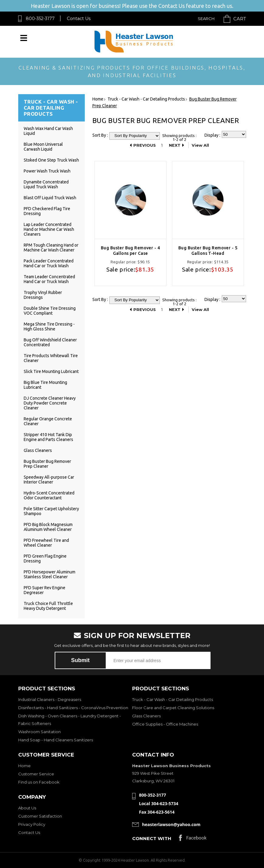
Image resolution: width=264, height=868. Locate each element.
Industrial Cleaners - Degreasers (50, 699)
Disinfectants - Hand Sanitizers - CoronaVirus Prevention (73, 708)
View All (200, 145)
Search (206, 19)
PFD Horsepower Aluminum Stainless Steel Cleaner (50, 574)
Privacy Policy (32, 824)
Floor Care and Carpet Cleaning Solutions (173, 708)
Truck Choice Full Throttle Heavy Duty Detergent (48, 606)
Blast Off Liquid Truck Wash (50, 198)
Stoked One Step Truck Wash (51, 160)
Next (175, 145)
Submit (80, 660)
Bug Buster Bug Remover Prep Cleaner (47, 464)
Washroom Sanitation (39, 732)
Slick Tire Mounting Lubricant (51, 371)
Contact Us (79, 19)
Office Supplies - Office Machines (165, 724)
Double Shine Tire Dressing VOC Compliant (50, 311)
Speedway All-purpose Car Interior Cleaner (49, 480)
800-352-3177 (40, 19)
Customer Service (36, 774)
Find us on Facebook (39, 782)
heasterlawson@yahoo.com (171, 824)
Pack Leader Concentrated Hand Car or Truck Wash (49, 263)
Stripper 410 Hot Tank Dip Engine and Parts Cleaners (48, 437)
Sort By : (100, 135)
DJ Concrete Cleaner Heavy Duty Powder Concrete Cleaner (50, 403)
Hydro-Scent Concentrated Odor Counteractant (49, 495)
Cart (240, 19)
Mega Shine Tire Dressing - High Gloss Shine (49, 326)
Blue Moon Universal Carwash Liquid (43, 147)
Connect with (152, 838)
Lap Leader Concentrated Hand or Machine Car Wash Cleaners (49, 229)
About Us (27, 808)
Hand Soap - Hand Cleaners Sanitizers (56, 740)
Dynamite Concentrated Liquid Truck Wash (46, 184)
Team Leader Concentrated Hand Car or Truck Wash (49, 279)
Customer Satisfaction (40, 816)
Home (24, 766)
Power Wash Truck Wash (47, 171)
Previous (145, 145)
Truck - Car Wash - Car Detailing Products (173, 699)
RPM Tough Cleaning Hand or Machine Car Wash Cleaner (51, 248)
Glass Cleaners (38, 450)
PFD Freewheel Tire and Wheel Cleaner (46, 543)
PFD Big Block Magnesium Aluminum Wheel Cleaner (48, 527)
